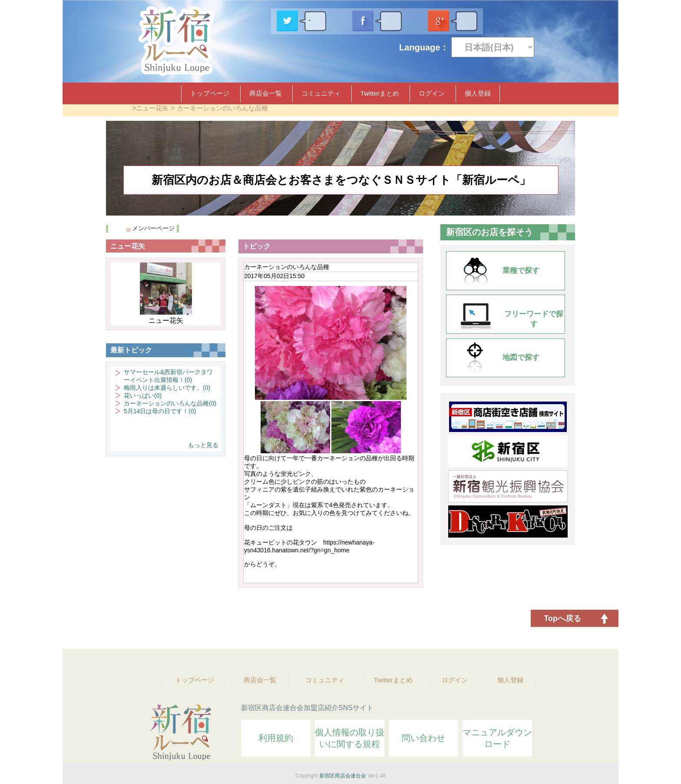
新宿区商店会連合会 (343, 776)
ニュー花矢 (152, 108)
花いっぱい (143, 395)
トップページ (210, 93)
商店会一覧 (266, 93)
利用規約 (276, 738)
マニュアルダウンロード (497, 738)
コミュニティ (321, 93)
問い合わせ (423, 738)
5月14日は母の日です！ (160, 411)
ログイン (432, 93)
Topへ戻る (562, 618)
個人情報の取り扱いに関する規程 (350, 738)
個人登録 (478, 93)
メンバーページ (153, 228)
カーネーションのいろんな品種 (222, 108)
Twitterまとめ (380, 93)
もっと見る (203, 445)
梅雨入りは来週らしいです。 (167, 388)
